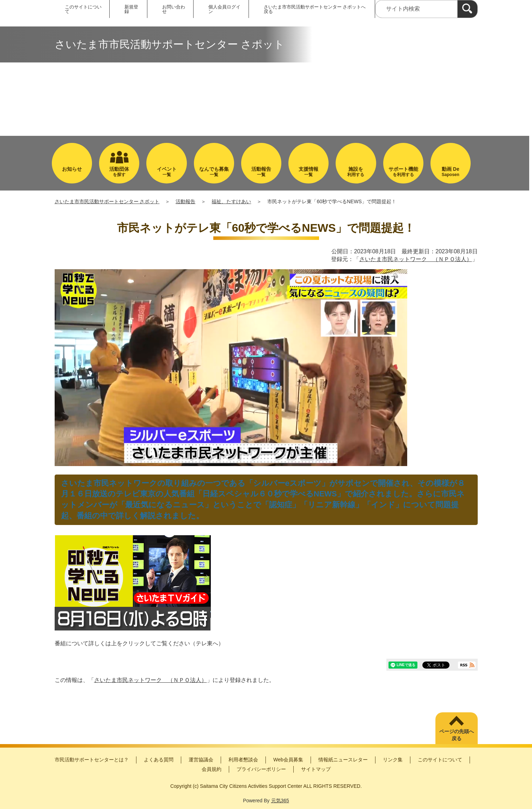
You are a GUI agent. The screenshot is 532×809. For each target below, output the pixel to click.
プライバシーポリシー (261, 769)
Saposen (451, 172)
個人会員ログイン (224, 9)
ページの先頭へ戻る (457, 735)
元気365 (280, 801)
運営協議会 (201, 760)
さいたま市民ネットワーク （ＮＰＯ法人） (416, 259)
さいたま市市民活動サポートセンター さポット (107, 201)
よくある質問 (159, 760)
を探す (119, 172)
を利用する (403, 172)
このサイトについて (83, 9)
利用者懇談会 (243, 760)
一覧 (166, 172)
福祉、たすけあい (231, 201)
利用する (356, 172)
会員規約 (212, 769)
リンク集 (393, 760)
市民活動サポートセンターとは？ (92, 760)
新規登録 (131, 9)
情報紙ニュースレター (343, 760)
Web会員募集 (288, 760)
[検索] (467, 9)
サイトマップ (316, 769)
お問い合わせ (174, 9)
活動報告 (185, 201)
